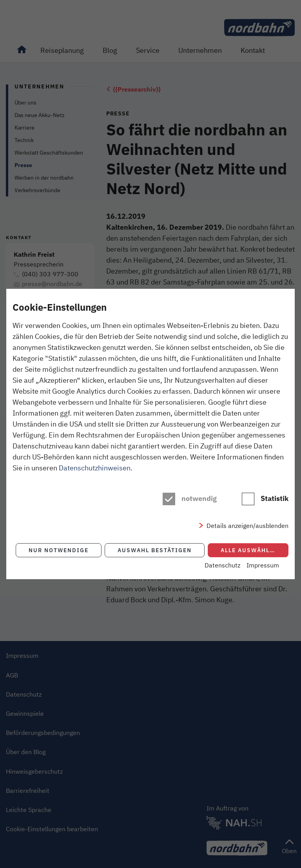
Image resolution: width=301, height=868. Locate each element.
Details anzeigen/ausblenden (248, 526)
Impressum (263, 565)
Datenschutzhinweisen (95, 468)
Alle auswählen (249, 550)
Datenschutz (222, 565)
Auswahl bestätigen (155, 550)
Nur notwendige (59, 550)
